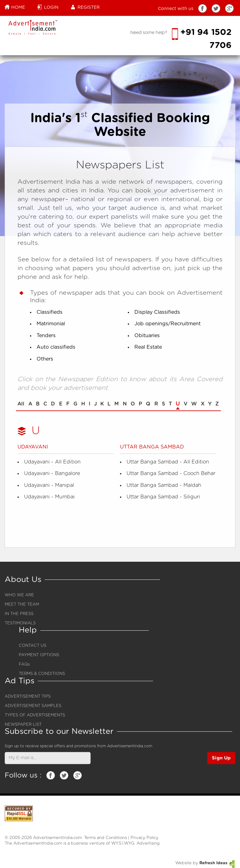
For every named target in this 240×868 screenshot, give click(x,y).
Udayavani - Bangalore (52, 473)
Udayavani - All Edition (52, 462)
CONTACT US (32, 646)
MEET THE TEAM (22, 605)
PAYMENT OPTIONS (39, 655)
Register (85, 7)
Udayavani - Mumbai (49, 497)
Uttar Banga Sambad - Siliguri (163, 497)
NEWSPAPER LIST (23, 725)
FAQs (24, 664)
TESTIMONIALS (20, 623)
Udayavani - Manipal (49, 485)
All (21, 404)
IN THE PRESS (19, 614)
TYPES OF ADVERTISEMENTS (35, 715)
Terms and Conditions (105, 838)
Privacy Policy (145, 838)
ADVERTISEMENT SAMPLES (33, 706)
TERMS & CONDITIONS (42, 674)
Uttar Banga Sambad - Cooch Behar (171, 473)
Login (48, 7)
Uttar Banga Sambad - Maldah (164, 485)
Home (15, 7)
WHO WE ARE (19, 595)
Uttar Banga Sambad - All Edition (168, 462)
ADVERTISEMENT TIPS (28, 697)
